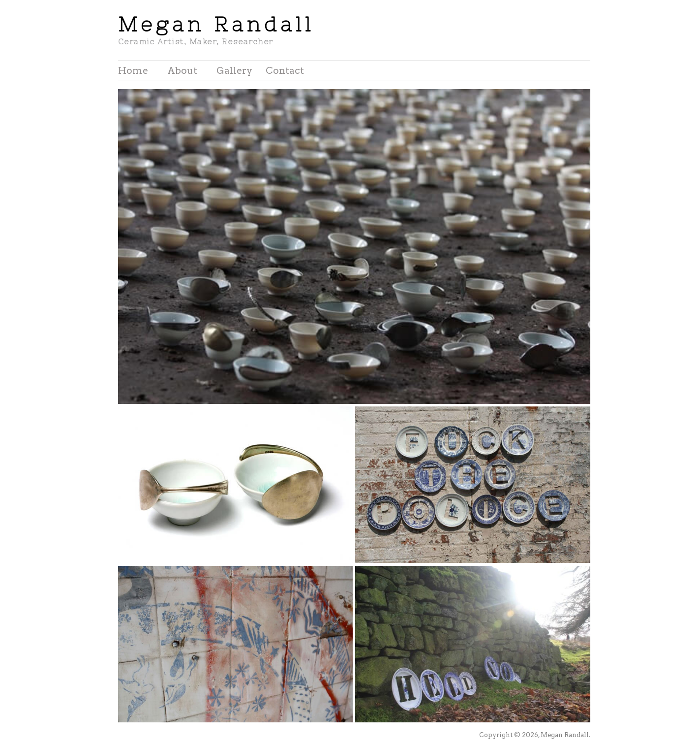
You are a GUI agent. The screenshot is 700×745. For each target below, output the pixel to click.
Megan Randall (216, 24)
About (182, 71)
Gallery (234, 71)
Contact (285, 71)
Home (133, 71)
